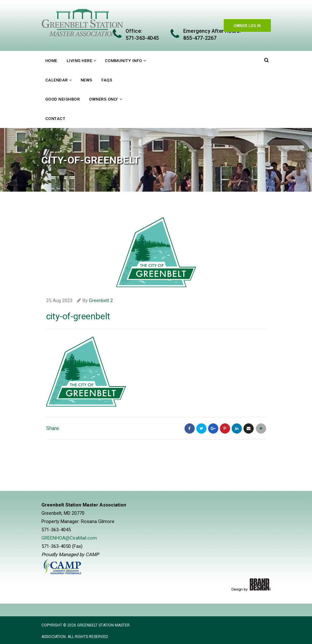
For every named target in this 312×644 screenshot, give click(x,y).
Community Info (123, 61)
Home (51, 61)
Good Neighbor (63, 99)
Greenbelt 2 (101, 301)
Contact (55, 119)
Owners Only (104, 99)
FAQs (107, 80)
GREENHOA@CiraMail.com (69, 538)
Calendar (57, 80)
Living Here (80, 61)
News (87, 80)
